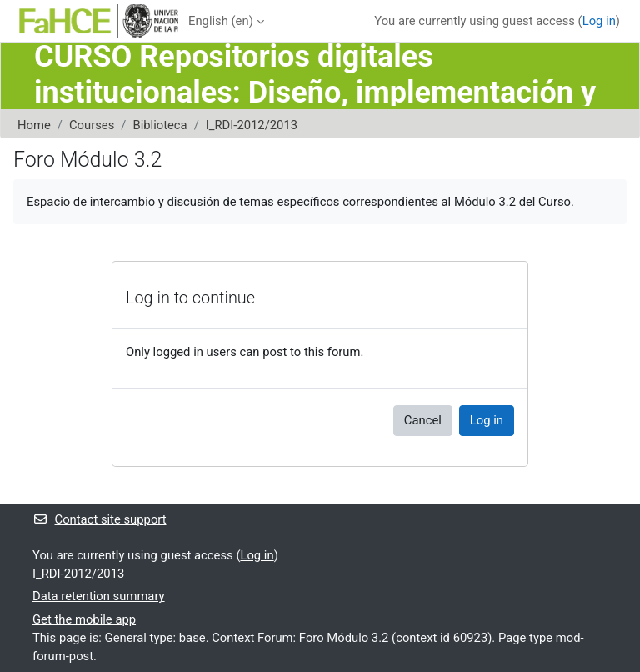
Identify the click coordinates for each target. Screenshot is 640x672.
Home (34, 125)
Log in (599, 21)
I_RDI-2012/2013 (252, 125)
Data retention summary (99, 596)
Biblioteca (160, 125)
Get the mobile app (84, 619)
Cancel (423, 420)
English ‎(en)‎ (221, 21)
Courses (92, 125)
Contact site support (100, 519)
